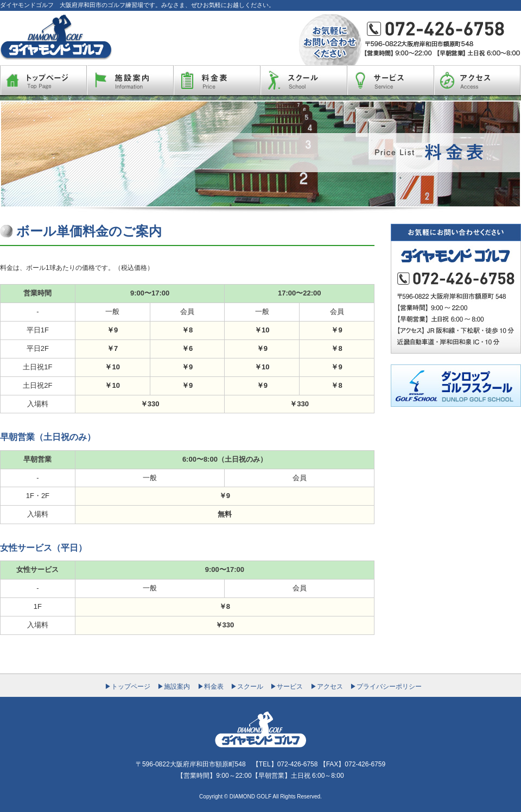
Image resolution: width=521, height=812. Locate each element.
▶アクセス (327, 687)
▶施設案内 (174, 687)
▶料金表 (211, 687)
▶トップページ (128, 687)
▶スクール (247, 687)
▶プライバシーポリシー (386, 687)
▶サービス (287, 687)
